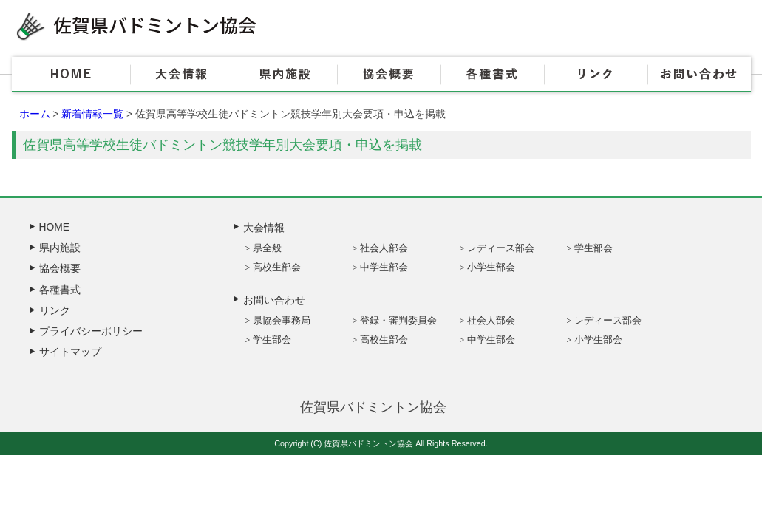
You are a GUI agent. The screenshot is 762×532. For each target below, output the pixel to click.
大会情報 (182, 75)
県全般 (267, 248)
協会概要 (389, 75)
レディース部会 (501, 248)
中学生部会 (384, 267)
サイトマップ (70, 352)
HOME (71, 75)
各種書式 (492, 75)
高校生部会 (277, 267)
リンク (596, 75)
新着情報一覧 (92, 114)
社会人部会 (384, 248)
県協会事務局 (282, 320)
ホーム (35, 114)
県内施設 (285, 75)
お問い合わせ (699, 75)
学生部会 (593, 248)
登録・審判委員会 (398, 320)
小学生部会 (491, 267)
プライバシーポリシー (91, 331)
